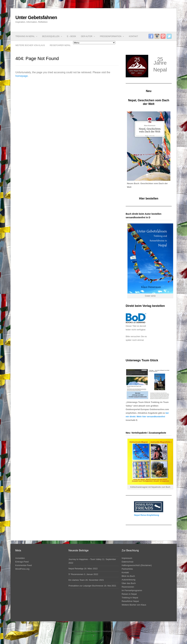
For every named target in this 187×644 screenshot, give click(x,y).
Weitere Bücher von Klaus (30, 45)
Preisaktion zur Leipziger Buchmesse (86, 586)
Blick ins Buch (128, 576)
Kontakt (134, 36)
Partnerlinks (127, 569)
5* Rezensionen (76, 574)
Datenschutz (127, 562)
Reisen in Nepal (129, 594)
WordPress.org (22, 569)
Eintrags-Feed (22, 562)
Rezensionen (128, 587)
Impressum (127, 558)
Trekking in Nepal (26, 36)
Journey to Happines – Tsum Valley (85, 559)
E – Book (72, 36)
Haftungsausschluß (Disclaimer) (137, 565)
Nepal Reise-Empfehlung (146, 515)
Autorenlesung (128, 580)
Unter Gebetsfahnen (36, 17)
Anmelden (20, 558)
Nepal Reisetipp (76, 569)
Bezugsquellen (52, 36)
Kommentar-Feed (24, 565)
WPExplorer (120, 631)
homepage (22, 76)
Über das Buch (129, 583)
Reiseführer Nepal (60, 45)
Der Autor (88, 36)
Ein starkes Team (77, 580)
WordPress (80, 631)
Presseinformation (112, 36)
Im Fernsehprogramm (132, 590)
